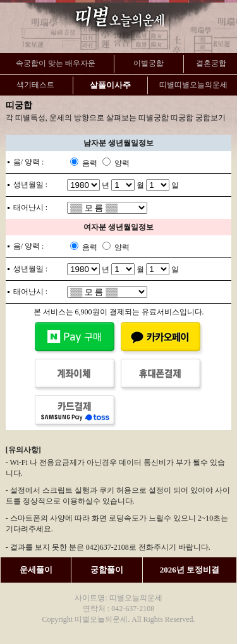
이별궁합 (149, 63)
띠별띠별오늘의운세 (193, 85)
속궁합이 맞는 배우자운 (56, 63)
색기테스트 (35, 85)
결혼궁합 (211, 63)
